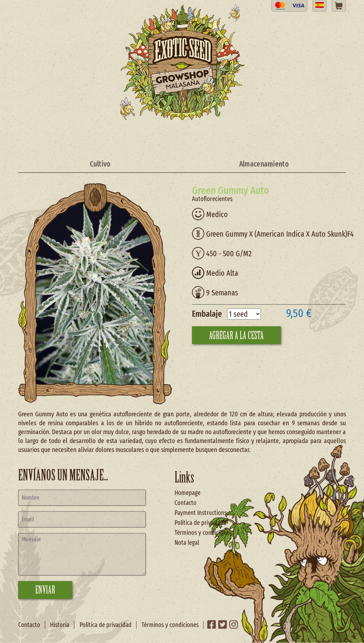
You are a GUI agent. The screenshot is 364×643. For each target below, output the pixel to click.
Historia (60, 625)
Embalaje (207, 314)
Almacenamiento (264, 164)
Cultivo (100, 164)
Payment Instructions (201, 513)
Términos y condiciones (203, 533)
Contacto (186, 503)
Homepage (188, 493)
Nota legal (187, 543)
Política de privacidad (200, 523)
